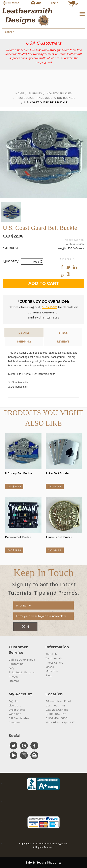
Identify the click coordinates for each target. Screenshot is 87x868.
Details (24, 333)
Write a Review (75, 244)
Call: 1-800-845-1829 (22, 660)
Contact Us (16, 664)
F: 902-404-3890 (56, 718)
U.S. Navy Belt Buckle (19, 473)
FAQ (11, 668)
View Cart (15, 706)
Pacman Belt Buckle (18, 537)
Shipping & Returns (22, 672)
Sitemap (14, 681)
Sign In (13, 701)
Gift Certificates (19, 718)
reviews (63, 342)
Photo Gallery (54, 663)
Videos (50, 667)
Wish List (15, 714)
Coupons (15, 722)
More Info (52, 671)
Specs (63, 333)
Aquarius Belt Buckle (59, 537)
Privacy (13, 677)
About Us (51, 654)
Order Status (17, 710)
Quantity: (11, 261)
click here (49, 307)
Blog (48, 675)
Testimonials (54, 658)
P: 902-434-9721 (56, 714)
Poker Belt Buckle (57, 473)
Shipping (24, 342)
